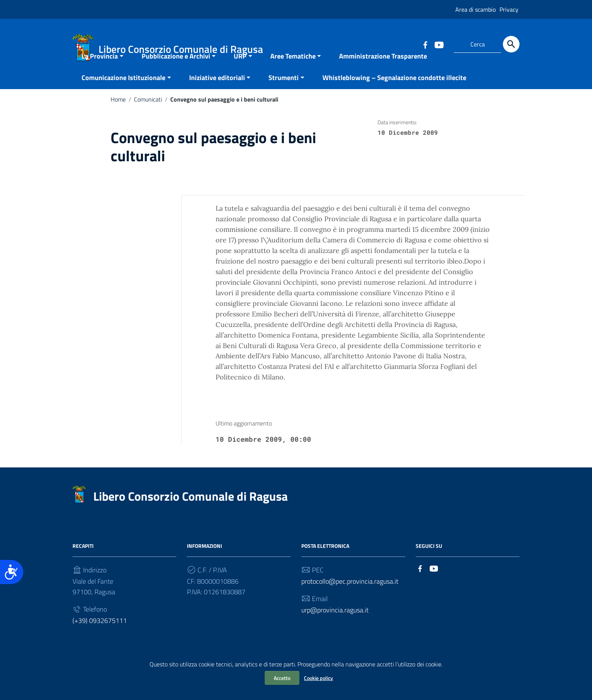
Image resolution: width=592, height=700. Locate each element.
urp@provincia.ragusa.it (335, 628)
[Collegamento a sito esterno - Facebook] (425, 44)
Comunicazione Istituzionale (123, 96)
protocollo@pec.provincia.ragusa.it (350, 600)
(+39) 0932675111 (100, 639)
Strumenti (284, 96)
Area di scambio (476, 9)
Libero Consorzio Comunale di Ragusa (190, 515)
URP (240, 75)
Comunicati (148, 118)
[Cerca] (511, 44)
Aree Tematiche (293, 75)
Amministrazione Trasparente (383, 75)
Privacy (509, 9)
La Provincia (100, 75)
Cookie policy (318, 678)
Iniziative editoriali (217, 96)
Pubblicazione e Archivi (176, 75)
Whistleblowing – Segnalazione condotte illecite (394, 96)
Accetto (282, 678)
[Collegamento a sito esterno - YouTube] (439, 44)
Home (118, 118)
